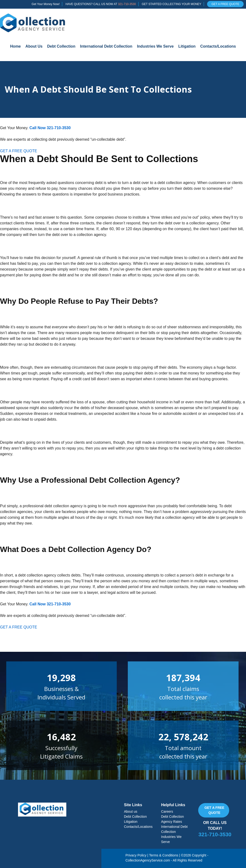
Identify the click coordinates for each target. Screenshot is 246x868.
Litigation (187, 46)
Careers (167, 811)
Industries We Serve (155, 46)
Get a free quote (214, 810)
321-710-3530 (127, 4)
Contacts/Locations (218, 46)
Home (15, 46)
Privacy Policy (136, 855)
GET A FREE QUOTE (225, 4)
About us (131, 811)
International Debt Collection (106, 46)
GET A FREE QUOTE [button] (18, 151)
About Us (34, 46)
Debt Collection (61, 46)
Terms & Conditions (164, 855)
